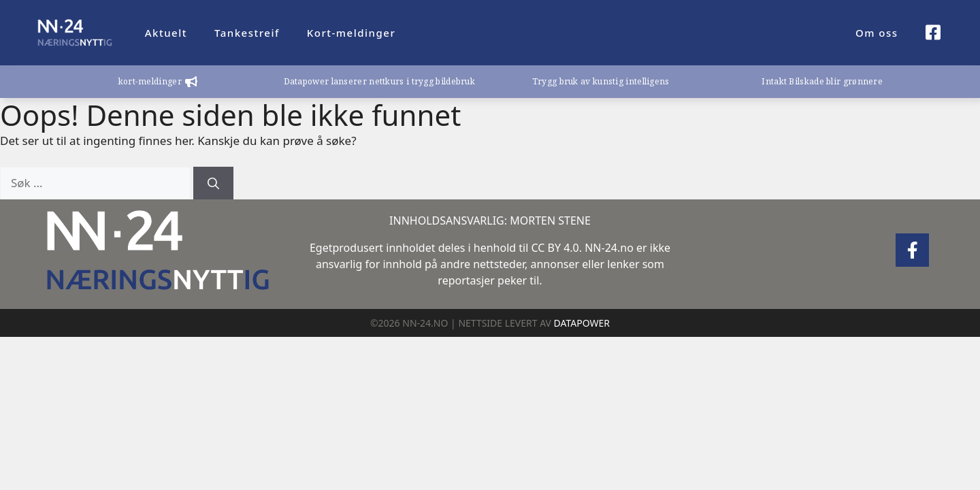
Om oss (877, 33)
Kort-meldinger (351, 33)
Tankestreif (247, 33)
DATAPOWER (582, 323)
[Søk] (213, 183)
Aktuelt (166, 33)
